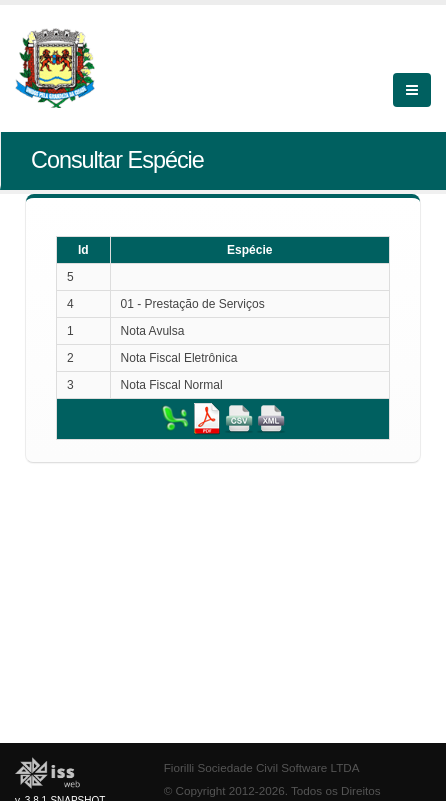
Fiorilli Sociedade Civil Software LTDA (262, 767)
